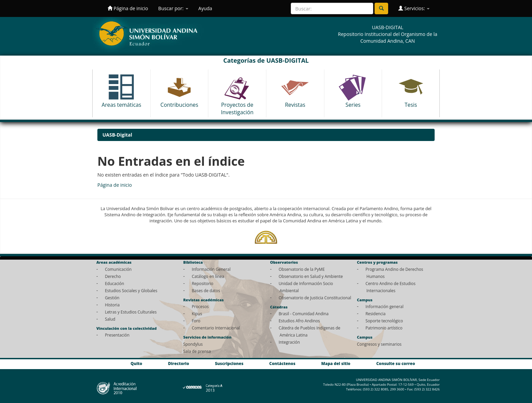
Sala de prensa (197, 351)
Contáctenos (282, 363)
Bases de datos (206, 290)
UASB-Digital (117, 135)
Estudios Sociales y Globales (131, 290)
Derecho (113, 276)
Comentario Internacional (216, 328)
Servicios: (414, 8)
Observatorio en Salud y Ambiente (311, 276)
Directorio (178, 363)
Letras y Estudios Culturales (131, 312)
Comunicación (118, 269)
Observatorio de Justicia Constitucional (315, 298)
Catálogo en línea (208, 276)
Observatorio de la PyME (302, 269)
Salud (110, 319)
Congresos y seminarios (379, 344)
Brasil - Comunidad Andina (303, 314)
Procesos (200, 306)
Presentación (117, 335)
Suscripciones (229, 363)
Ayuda (205, 8)
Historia (112, 305)
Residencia (375, 314)
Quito (136, 363)
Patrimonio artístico (384, 328)
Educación (115, 283)
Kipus (197, 314)
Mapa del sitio (336, 363)
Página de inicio (128, 8)
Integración (289, 342)
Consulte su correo (396, 363)
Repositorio (203, 283)
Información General (211, 269)
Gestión (112, 298)
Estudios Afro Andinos (299, 321)
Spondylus (193, 344)
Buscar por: (173, 8)
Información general (384, 306)
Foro (196, 321)
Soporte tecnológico (384, 321)
